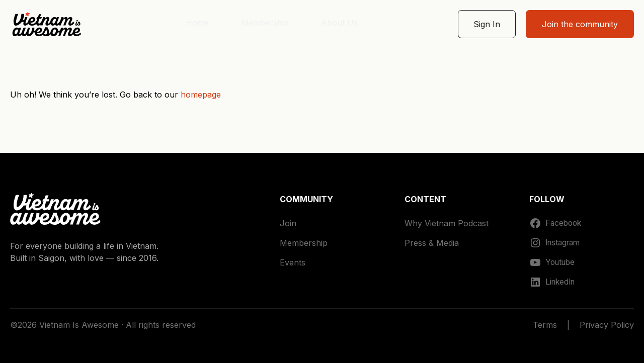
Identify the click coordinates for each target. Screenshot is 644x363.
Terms (545, 325)
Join (288, 223)
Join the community (580, 24)
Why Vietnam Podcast (447, 223)
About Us (339, 23)
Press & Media (432, 243)
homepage (201, 95)
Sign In (487, 24)
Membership (265, 23)
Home (197, 23)
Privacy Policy (607, 325)
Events (293, 262)
